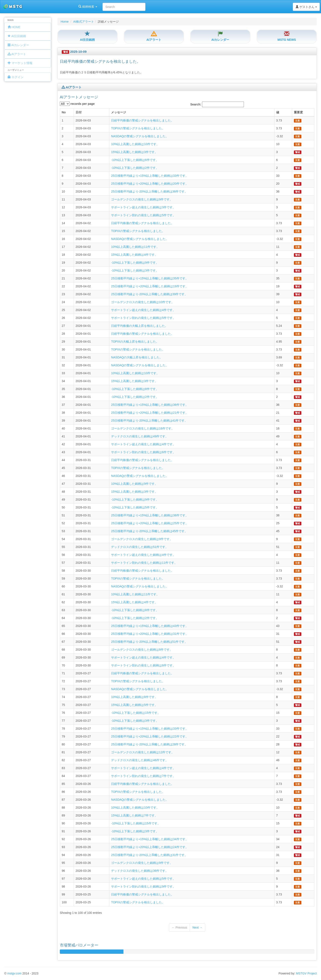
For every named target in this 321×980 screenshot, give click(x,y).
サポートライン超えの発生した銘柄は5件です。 (143, 879)
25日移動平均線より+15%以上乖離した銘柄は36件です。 (150, 405)
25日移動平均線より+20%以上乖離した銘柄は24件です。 (150, 847)
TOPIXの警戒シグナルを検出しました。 (138, 128)
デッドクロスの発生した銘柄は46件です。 (140, 760)
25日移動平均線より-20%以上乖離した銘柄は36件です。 (149, 191)
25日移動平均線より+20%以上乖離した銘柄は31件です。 (150, 634)
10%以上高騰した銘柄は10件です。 (135, 144)
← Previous (179, 927)
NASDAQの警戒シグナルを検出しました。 (140, 136)
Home (65, 22)
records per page (77, 104)
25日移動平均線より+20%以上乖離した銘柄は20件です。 (150, 184)
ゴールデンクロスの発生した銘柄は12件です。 (143, 752)
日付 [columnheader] (79, 112)
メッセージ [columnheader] (119, 112)
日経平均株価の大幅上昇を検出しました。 (139, 326)
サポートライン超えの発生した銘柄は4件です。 (143, 310)
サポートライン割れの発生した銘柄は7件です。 (143, 776)
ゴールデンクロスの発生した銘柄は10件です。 (143, 302)
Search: (217, 104)
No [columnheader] (64, 112)
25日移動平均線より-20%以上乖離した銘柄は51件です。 (149, 642)
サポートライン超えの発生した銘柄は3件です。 (143, 207)
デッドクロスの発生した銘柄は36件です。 (140, 871)
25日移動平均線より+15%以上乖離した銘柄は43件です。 (150, 626)
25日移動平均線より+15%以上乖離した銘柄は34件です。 (150, 839)
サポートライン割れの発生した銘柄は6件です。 (143, 452)
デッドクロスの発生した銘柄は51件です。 (140, 547)
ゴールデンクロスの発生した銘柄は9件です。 (142, 199)
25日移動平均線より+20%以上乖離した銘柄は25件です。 (150, 523)
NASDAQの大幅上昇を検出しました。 (137, 357)
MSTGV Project (306, 973)
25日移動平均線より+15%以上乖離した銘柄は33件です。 (150, 176)
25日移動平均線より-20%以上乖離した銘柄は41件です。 (149, 421)
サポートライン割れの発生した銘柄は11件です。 (144, 563)
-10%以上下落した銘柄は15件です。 (136, 713)
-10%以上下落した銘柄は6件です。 (135, 160)
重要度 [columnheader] (298, 112)
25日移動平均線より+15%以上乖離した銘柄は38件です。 (150, 515)
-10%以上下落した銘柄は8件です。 (135, 389)
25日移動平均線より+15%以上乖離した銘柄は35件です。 (150, 278)
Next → (197, 927)
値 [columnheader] (278, 112)
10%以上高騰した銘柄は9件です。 (134, 484)
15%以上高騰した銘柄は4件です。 (134, 255)
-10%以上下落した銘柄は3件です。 (135, 270)
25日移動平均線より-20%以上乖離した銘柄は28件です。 (149, 744)
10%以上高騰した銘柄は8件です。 (134, 697)
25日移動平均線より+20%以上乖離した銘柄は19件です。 (150, 286)
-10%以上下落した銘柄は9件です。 (135, 263)
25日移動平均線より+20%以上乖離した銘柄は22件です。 (150, 736)
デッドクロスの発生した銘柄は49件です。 (140, 436)
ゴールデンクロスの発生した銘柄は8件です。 (142, 650)
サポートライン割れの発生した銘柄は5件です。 (143, 215)
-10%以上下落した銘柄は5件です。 (135, 507)
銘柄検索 (55, 7)
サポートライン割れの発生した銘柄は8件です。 (143, 665)
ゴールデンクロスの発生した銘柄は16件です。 (143, 428)
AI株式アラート (84, 22)
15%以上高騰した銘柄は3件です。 (134, 152)
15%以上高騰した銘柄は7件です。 (134, 815)
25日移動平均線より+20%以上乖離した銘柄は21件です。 (150, 413)
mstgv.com (14, 973)
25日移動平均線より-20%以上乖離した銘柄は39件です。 (149, 294)
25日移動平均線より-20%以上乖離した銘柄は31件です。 (149, 855)
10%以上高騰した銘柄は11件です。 (135, 247)
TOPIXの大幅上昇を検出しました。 (135, 342)
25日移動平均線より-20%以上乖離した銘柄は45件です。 (149, 531)
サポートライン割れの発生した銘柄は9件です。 (143, 887)
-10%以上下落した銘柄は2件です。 (135, 168)
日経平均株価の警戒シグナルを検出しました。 (142, 120)
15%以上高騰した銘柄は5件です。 (134, 705)
